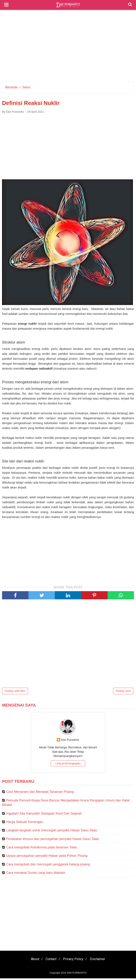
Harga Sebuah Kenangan (25, 824)
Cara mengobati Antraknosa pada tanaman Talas (42, 849)
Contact (50, 961)
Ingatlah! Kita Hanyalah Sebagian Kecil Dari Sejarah (44, 815)
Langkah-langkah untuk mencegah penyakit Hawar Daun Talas (52, 832)
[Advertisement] (68, 47)
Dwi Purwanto (70, 742)
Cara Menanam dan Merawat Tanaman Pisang (40, 794)
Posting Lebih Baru (15, 693)
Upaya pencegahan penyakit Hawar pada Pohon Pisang (47, 858)
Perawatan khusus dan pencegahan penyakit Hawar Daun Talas (53, 841)
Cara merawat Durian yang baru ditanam (36, 875)
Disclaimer (101, 961)
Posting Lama (123, 693)
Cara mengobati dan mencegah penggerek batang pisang (48, 866)
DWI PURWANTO (77, 974)
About (32, 961)
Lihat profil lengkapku (68, 765)
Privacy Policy (74, 961)
